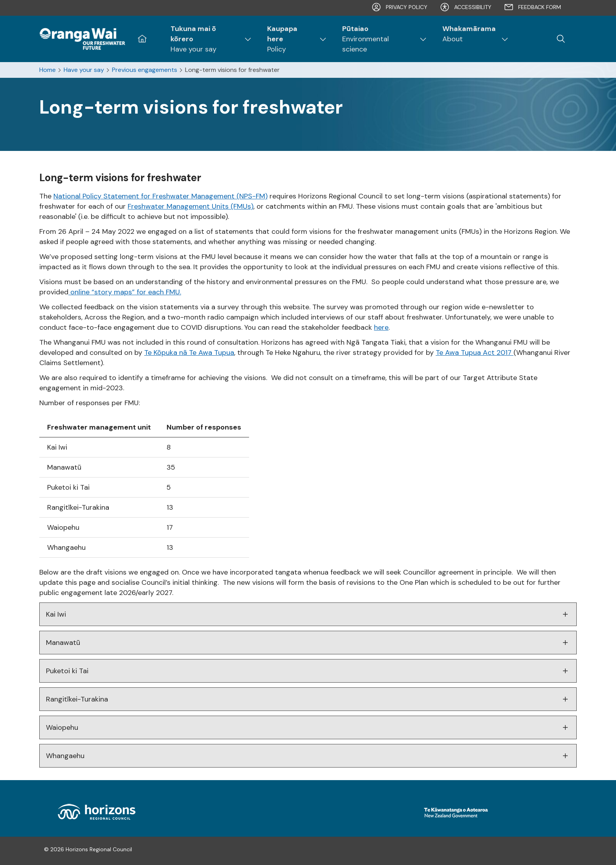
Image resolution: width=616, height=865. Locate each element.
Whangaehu (308, 756)
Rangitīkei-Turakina (308, 699)
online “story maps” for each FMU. (125, 292)
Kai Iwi (308, 614)
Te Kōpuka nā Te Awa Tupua (189, 353)
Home (48, 70)
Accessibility (466, 7)
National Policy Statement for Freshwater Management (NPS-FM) (160, 196)
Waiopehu (308, 727)
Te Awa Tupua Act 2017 (475, 353)
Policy (291, 39)
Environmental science (378, 39)
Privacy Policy (400, 7)
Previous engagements (145, 70)
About (469, 34)
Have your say (205, 39)
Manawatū (308, 643)
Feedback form (533, 7)
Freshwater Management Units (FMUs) (191, 206)
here (381, 327)
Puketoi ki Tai (308, 671)
